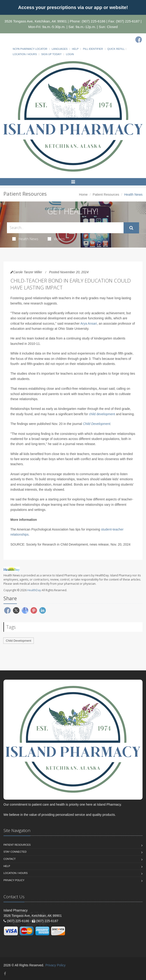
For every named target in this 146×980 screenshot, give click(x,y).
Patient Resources (106, 195)
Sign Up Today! (51, 54)
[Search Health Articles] (65, 228)
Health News (25, 239)
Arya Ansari (89, 324)
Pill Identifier (93, 49)
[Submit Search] (131, 228)
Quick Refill (116, 49)
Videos (56, 239)
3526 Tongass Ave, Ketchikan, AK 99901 (36, 21)
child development (102, 414)
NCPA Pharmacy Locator (30, 49)
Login (70, 54)
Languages (59, 49)
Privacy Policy (14, 880)
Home (83, 195)
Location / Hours (25, 54)
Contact (9, 859)
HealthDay (34, 590)
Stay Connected (15, 852)
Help (75, 49)
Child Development (96, 424)
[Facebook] (139, 40)
